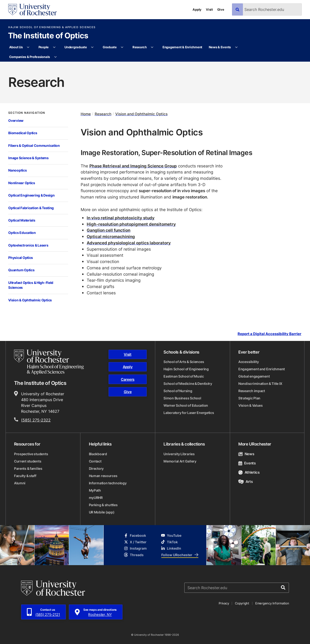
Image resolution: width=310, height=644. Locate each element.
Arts (245, 482)
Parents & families (28, 468)
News (246, 454)
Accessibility (248, 362)
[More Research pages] (152, 47)
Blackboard (98, 454)
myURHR (96, 498)
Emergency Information (272, 603)
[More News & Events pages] (236, 47)
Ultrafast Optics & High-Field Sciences (31, 285)
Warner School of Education (186, 405)
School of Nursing (178, 391)
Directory (96, 468)
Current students (28, 461)
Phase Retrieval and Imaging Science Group (133, 166)
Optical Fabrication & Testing (31, 208)
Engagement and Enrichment (262, 369)
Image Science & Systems (28, 158)
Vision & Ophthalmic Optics (30, 300)
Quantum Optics (21, 270)
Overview (16, 120)
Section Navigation (27, 113)
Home (86, 114)
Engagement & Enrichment (182, 47)
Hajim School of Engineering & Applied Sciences (52, 27)
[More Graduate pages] (122, 47)
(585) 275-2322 (36, 420)
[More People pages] (54, 47)
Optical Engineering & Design (31, 195)
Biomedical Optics (23, 133)
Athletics (249, 472)
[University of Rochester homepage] (32, 10)
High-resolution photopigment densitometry (131, 224)
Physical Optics (21, 258)
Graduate (110, 47)
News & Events (220, 47)
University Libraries (179, 454)
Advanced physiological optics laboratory (129, 243)
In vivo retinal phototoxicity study (121, 218)
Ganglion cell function (108, 230)
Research (140, 47)
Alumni (20, 483)
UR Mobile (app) (102, 512)
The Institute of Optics (48, 36)
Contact (95, 461)
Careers (128, 379)
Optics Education (22, 233)
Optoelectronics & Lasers (28, 245)
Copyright (242, 603)
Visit (209, 9)
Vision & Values (251, 405)
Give (221, 9)
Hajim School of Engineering (186, 369)
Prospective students (31, 454)
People (44, 47)
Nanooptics (17, 170)
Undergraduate (76, 47)
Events (247, 463)
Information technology (108, 483)
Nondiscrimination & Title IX (260, 384)
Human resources (103, 476)
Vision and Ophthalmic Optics (141, 114)
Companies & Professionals (30, 57)
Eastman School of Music (184, 376)
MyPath (95, 490)
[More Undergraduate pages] (92, 47)
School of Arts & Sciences (184, 362)
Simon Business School (182, 398)
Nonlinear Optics (22, 183)
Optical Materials (22, 220)
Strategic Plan (249, 398)
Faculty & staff (25, 476)
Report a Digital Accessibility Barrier (269, 334)
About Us (16, 47)
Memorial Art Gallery (180, 461)
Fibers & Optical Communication (34, 145)
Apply (197, 9)
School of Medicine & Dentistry (188, 384)
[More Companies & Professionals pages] (55, 57)
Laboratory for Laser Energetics (189, 413)
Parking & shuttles (103, 505)
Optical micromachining (111, 236)
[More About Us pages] (28, 47)
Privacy (224, 603)
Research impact (252, 391)
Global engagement (254, 376)
